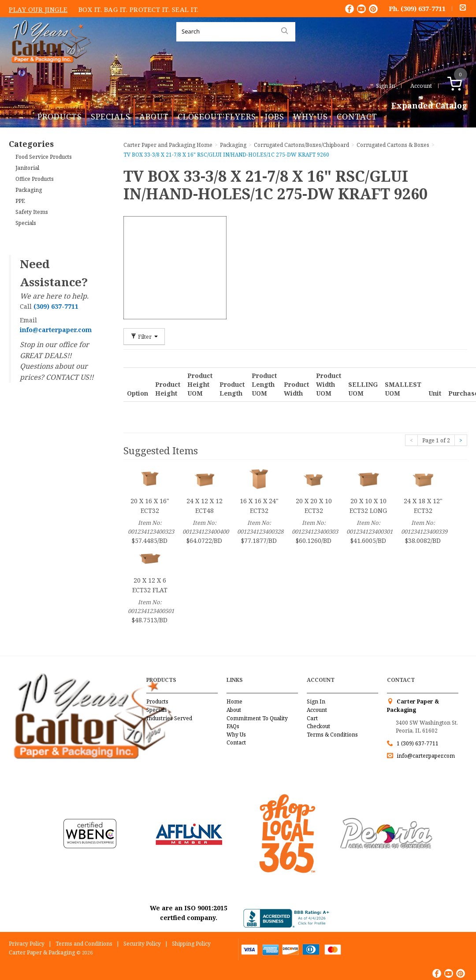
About (154, 116)
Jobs (275, 116)
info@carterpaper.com (425, 756)
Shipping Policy (191, 944)
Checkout (318, 726)
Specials (111, 116)
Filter (144, 337)
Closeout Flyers (217, 116)
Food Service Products (44, 157)
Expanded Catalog (429, 106)
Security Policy (142, 944)
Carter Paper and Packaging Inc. (49, 70)
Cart (312, 718)
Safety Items (32, 212)
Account (421, 86)
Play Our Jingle (38, 9)
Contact (357, 116)
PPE (20, 201)
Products (60, 116)
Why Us (311, 116)
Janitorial (27, 168)
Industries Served (169, 718)
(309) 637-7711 (423, 8)
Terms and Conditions (84, 944)
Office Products (35, 179)
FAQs (233, 726)
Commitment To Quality (257, 718)
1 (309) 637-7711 (418, 743)
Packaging (29, 190)
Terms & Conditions (332, 735)
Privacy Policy (27, 944)
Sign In (385, 86)
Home (234, 701)
